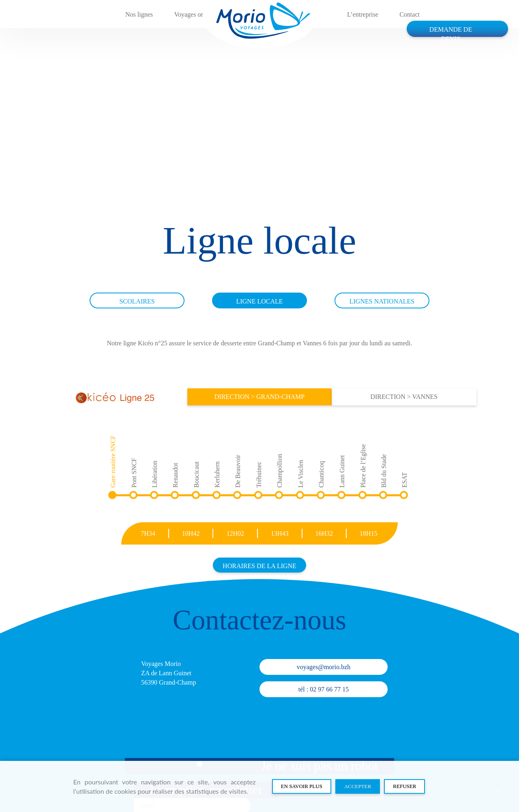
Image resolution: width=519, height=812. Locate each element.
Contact (410, 14)
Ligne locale (259, 301)
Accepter (358, 786)
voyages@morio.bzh (324, 667)
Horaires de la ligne (259, 566)
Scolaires (137, 301)
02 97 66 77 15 (329, 689)
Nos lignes (139, 14)
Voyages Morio (161, 664)
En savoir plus (302, 786)
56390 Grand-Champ (169, 682)
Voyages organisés (198, 14)
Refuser (404, 786)
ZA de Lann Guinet (166, 673)
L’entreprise (363, 14)
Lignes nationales (382, 301)
